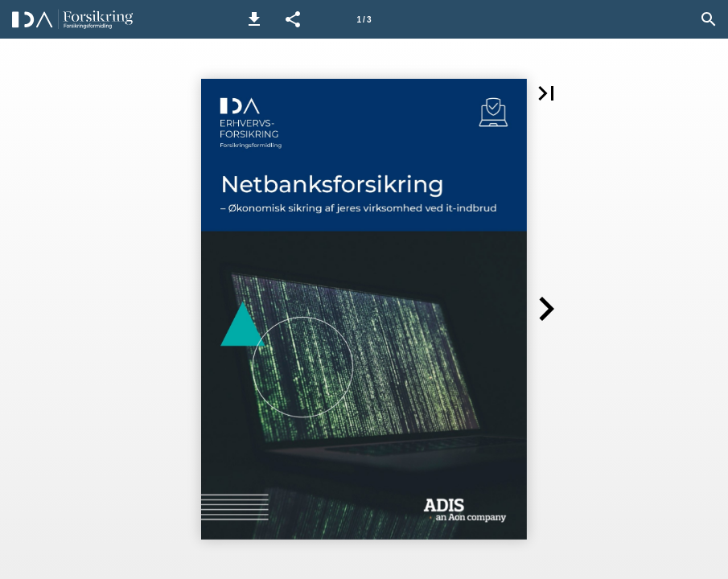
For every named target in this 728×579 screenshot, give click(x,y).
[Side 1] (364, 19)
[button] (254, 19)
